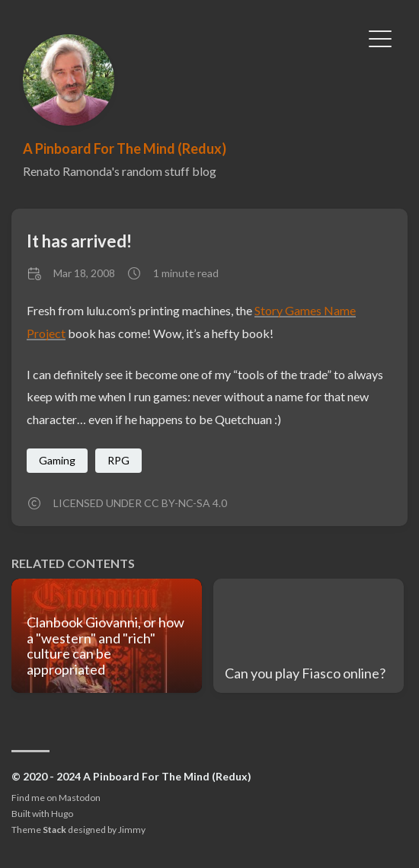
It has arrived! (79, 241)
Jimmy (132, 830)
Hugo (62, 814)
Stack (54, 830)
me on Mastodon (66, 798)
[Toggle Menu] (380, 37)
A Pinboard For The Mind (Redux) (125, 148)
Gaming (57, 460)
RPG (118, 460)
